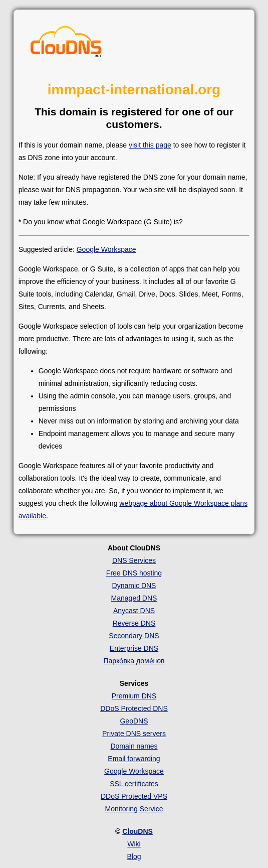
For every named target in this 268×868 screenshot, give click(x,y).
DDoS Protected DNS (134, 708)
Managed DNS (134, 598)
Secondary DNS (134, 636)
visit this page (150, 145)
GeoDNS (134, 721)
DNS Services (134, 560)
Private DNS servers (134, 734)
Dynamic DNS (134, 586)
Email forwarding (134, 759)
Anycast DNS (134, 611)
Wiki (134, 844)
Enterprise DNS (134, 648)
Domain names (134, 746)
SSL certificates (134, 784)
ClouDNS (138, 831)
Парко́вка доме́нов (134, 661)
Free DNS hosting (134, 573)
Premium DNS (134, 696)
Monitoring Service (134, 809)
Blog (134, 856)
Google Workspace (106, 249)
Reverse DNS (134, 623)
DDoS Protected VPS (134, 796)
